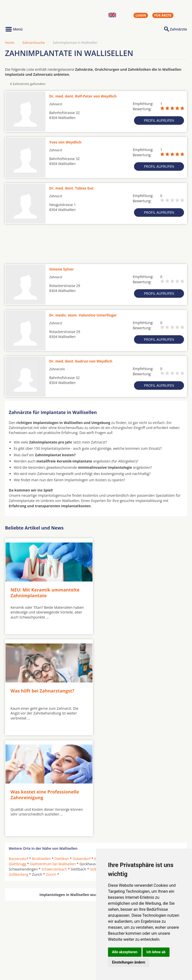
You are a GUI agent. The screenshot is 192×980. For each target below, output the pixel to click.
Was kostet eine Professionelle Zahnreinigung (45, 691)
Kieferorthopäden (23, 957)
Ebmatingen (104, 755)
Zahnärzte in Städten (73, 945)
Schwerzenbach (54, 766)
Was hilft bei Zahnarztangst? (133, 588)
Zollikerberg (18, 771)
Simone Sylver (61, 269)
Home (10, 42)
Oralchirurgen (20, 945)
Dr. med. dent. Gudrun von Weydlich (81, 361)
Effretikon (125, 755)
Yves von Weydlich (65, 142)
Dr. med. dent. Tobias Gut (71, 188)
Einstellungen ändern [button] (129, 962)
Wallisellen (119, 766)
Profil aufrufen (159, 120)
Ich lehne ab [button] (156, 952)
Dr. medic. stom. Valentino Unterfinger (83, 315)
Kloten (128, 761)
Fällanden (145, 755)
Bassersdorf (18, 755)
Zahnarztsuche (33, 42)
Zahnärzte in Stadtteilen (66, 953)
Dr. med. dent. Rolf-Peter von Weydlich (83, 96)
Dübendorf (82, 755)
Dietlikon (62, 755)
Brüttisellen (41, 755)
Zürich (51, 771)
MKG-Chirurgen (22, 951)
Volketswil (98, 766)
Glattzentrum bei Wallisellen (53, 761)
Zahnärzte (178, 29)
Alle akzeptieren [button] (125, 952)
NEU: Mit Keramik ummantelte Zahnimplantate (45, 591)
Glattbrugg (17, 761)
